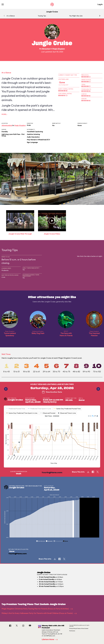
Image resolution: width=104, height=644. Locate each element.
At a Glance (11, 16)
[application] (52, 440)
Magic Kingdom (59, 49)
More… (4, 114)
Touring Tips (42, 16)
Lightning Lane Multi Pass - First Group (13, 135)
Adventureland (7, 125)
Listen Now (50, 640)
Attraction (46, 49)
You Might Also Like (76, 16)
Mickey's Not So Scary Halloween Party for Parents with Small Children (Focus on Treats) (39, 613)
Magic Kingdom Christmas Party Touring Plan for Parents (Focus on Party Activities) (37, 609)
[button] (100, 16)
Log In (100, 4)
